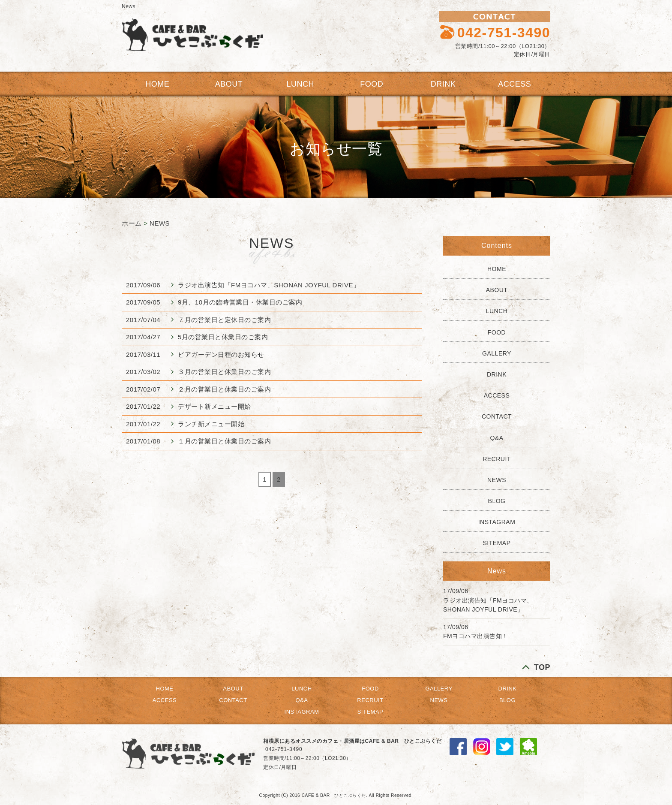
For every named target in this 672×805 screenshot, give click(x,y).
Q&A (496, 438)
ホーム (132, 223)
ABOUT (229, 84)
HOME (157, 84)
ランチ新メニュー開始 (211, 424)
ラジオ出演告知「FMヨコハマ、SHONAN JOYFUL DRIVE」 (269, 285)
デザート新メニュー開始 (214, 406)
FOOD (372, 84)
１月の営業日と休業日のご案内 (224, 441)
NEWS (160, 223)
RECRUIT (497, 459)
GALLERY (497, 353)
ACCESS (514, 84)
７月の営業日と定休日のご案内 (224, 320)
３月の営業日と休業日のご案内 (224, 372)
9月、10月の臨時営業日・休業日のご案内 (240, 302)
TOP (542, 667)
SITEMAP (497, 543)
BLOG (497, 501)
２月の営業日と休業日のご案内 (224, 389)
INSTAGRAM (497, 522)
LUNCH (300, 84)
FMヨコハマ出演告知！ (476, 636)
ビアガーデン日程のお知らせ (221, 354)
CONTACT (497, 416)
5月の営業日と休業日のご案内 (223, 337)
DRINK (443, 84)
